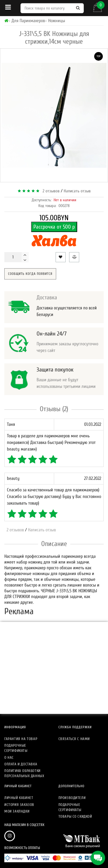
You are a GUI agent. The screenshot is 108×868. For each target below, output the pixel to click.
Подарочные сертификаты (16, 748)
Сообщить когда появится (30, 274)
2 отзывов (50, 191)
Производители (72, 798)
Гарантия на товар (21, 739)
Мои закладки (17, 811)
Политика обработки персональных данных (24, 773)
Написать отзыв (77, 191)
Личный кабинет (19, 798)
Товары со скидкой (75, 816)
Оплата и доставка (21, 764)
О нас (9, 757)
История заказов (19, 805)
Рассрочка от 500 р (54, 227)
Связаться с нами (74, 739)
